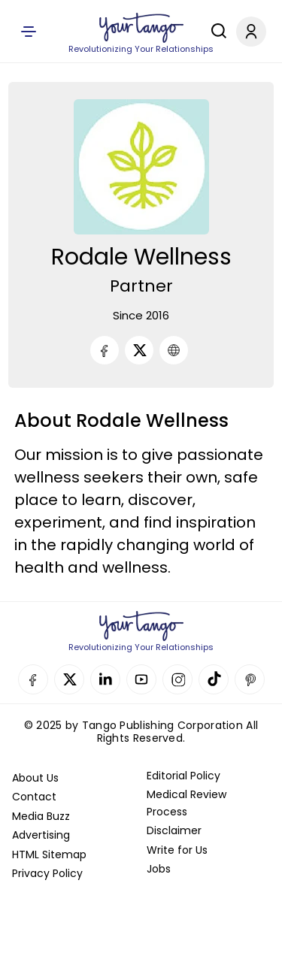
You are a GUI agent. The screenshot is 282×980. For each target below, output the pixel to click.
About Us (35, 778)
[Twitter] (139, 350)
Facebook (33, 679)
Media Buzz (41, 816)
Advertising (41, 835)
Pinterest (250, 679)
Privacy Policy (47, 873)
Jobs (159, 869)
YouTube (141, 679)
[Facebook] (105, 350)
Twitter (69, 679)
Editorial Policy (183, 776)
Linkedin (105, 679)
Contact (34, 797)
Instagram (177, 679)
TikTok (214, 679)
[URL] (174, 350)
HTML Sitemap (49, 854)
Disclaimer (174, 830)
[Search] (215, 31)
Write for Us (177, 850)
